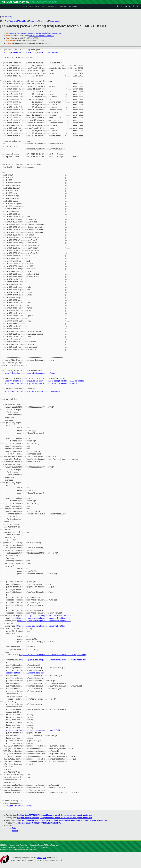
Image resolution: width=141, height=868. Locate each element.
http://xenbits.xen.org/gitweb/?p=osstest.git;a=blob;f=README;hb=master (41, 384)
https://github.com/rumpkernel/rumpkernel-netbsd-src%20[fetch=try (53, 655)
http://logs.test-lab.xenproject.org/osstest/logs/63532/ (29, 53)
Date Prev (5, 21)
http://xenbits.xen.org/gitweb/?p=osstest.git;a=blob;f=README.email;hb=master (44, 381)
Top (2, 17)
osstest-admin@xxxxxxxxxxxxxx (48, 33)
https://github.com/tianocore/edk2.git (25, 673)
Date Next (13, 21)
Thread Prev (23, 21)
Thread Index (54, 21)
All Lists (8, 17)
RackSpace (42, 858)
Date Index (44, 21)
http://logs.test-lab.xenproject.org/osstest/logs (30, 373)
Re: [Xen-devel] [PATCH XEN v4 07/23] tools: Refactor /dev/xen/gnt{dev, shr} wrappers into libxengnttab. (65, 820)
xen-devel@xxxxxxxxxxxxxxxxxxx (22, 33)
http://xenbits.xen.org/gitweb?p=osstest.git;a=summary (32, 391)
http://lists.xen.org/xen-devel (16, 806)
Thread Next (34, 21)
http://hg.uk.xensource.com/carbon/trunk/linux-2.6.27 (33, 730)
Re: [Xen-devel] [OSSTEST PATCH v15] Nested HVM (40, 823)
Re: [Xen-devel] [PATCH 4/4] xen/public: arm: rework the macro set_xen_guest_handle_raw (55, 815)
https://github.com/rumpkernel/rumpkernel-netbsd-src (48, 616)
